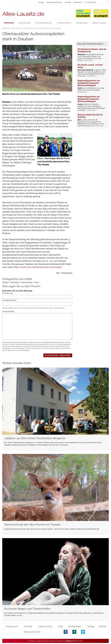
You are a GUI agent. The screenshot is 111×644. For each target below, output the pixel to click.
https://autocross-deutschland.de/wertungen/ (38, 267)
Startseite (6, 28)
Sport (37, 282)
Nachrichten (16, 28)
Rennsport (15, 282)
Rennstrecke (27, 282)
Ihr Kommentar (8, 311)
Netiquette (26, 350)
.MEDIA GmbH (74, 641)
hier (6, 350)
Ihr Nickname (8, 293)
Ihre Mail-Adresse (9, 300)
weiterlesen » (89, 60)
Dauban (5, 282)
